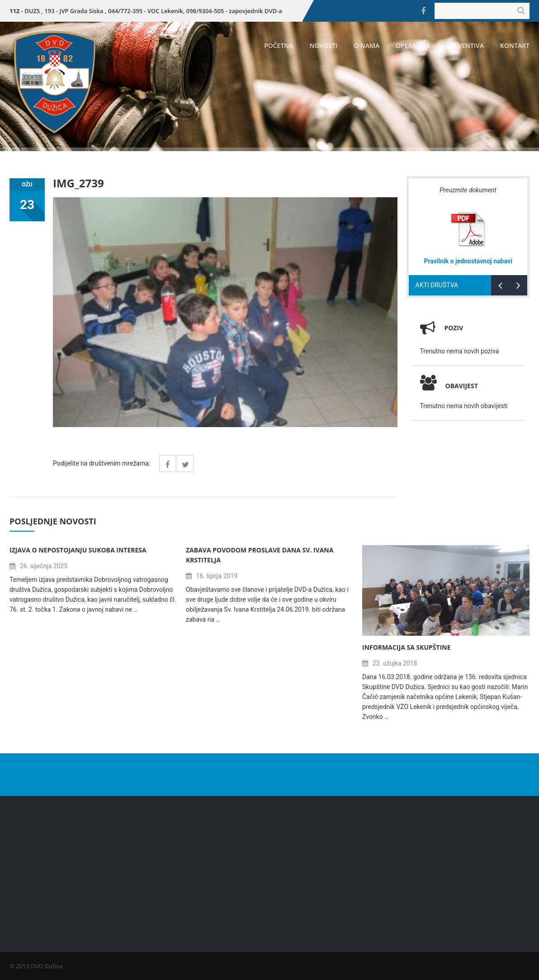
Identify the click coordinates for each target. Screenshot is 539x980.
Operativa (413, 45)
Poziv (454, 328)
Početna (279, 45)
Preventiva (465, 45)
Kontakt (515, 45)
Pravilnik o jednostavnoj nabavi (468, 261)
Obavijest (449, 386)
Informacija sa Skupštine (407, 647)
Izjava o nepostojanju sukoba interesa (78, 550)
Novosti (324, 45)
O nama (366, 45)
